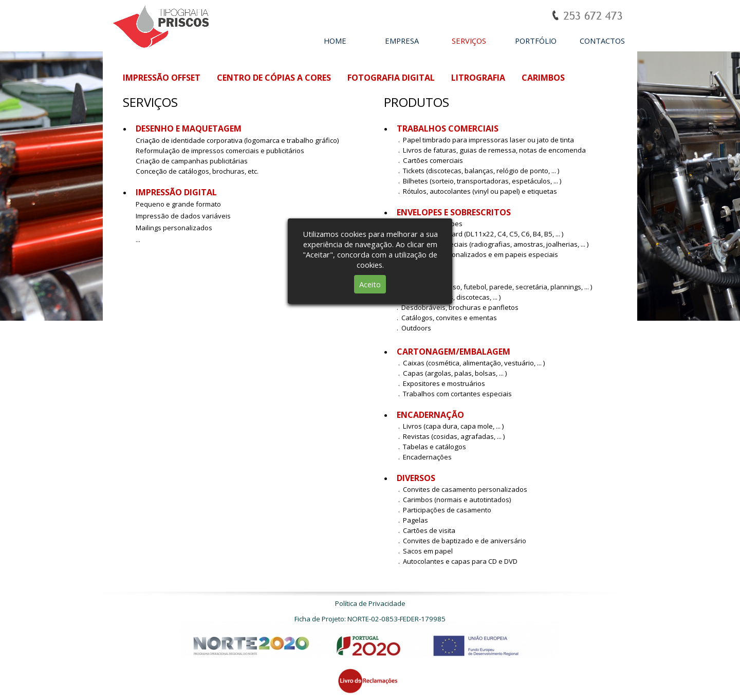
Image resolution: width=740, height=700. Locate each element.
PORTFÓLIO (536, 41)
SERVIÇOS (469, 41)
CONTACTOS (602, 41)
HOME (335, 41)
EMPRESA (402, 41)
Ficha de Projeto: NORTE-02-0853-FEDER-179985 (370, 619)
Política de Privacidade (370, 603)
